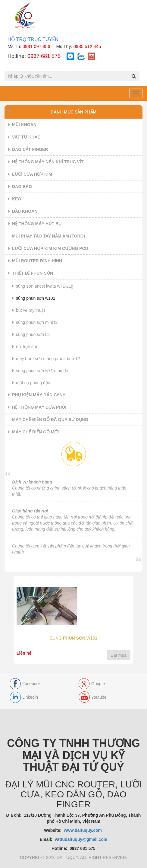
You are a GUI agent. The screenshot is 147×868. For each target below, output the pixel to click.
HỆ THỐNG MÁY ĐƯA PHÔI (39, 407)
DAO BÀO (22, 187)
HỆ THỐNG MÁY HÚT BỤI (37, 224)
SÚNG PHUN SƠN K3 (33, 334)
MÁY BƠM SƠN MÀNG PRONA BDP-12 (48, 359)
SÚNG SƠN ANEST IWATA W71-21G (45, 286)
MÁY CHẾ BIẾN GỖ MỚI (35, 432)
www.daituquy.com (83, 830)
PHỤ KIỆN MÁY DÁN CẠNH (39, 395)
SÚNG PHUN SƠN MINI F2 (37, 322)
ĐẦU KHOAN (25, 211)
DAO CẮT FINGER (30, 149)
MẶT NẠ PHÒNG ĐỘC (33, 383)
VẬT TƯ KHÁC (26, 137)
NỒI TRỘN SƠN (27, 346)
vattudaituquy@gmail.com (81, 839)
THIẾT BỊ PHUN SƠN (33, 273)
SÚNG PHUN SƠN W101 (36, 298)
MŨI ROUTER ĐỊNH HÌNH (37, 261)
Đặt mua (119, 655)
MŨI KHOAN (24, 125)
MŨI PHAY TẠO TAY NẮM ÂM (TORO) (48, 236)
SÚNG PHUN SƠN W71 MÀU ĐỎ (42, 371)
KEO (17, 199)
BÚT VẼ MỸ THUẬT (30, 310)
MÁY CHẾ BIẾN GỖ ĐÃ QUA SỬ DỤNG (50, 420)
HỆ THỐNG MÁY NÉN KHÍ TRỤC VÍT (48, 162)
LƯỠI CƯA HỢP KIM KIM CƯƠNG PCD (50, 248)
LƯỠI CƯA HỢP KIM (32, 174)
